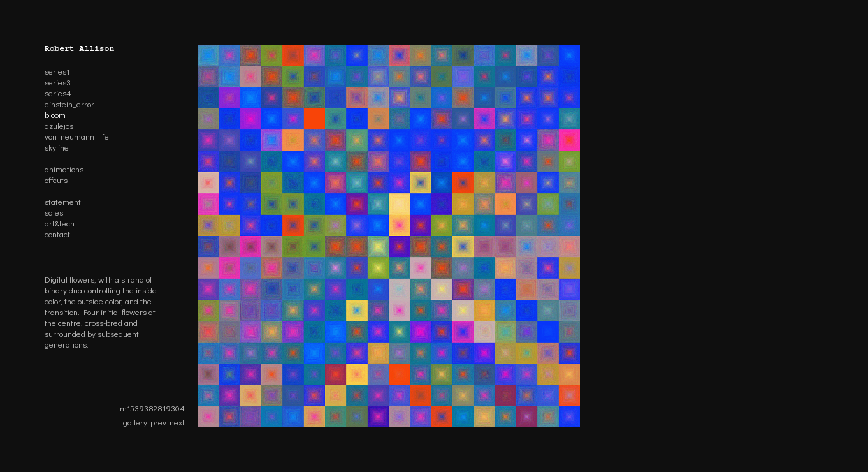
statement (63, 201)
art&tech (60, 223)
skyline (57, 147)
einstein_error (69, 104)
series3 (58, 82)
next (177, 422)
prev (158, 422)
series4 (58, 93)
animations (64, 169)
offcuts (56, 180)
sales (54, 212)
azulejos (59, 125)
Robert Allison (79, 49)
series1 (57, 71)
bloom (55, 114)
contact (57, 234)
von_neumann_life (77, 136)
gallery (135, 422)
